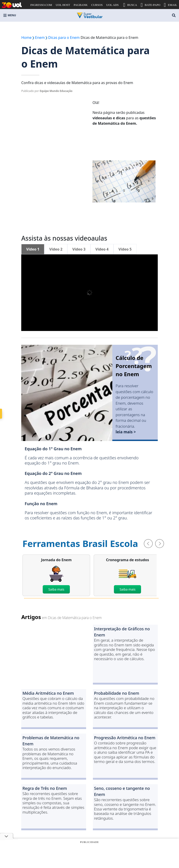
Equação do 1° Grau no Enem (53, 449)
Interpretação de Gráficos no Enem (122, 632)
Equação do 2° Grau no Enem (53, 473)
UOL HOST (63, 5)
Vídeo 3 (79, 249)
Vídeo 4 (102, 249)
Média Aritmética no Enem (48, 693)
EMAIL (171, 5)
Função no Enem (41, 504)
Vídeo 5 (125, 249)
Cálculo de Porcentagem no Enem (134, 366)
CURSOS (97, 5)
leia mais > (126, 432)
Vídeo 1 (33, 249)
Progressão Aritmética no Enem (125, 738)
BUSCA (130, 5)
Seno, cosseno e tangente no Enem (122, 791)
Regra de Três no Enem (45, 788)
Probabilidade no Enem (117, 693)
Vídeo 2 (56, 249)
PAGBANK (81, 5)
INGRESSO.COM (41, 5)
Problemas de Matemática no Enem (51, 741)
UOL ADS (112, 5)
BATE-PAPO (150, 5)
